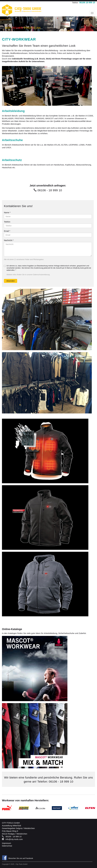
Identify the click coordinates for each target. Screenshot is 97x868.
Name (7, 212)
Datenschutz (7, 846)
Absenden (11, 281)
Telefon (7, 222)
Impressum (6, 843)
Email (7, 231)
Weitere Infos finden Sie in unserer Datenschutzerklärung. (28, 275)
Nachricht (9, 240)
